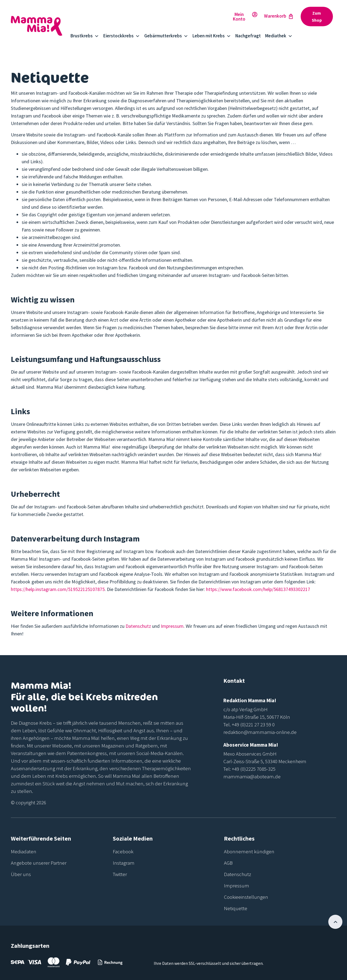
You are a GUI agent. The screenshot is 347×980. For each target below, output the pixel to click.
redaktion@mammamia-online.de (260, 732)
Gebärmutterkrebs (166, 36)
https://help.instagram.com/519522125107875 (58, 589)
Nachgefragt (248, 36)
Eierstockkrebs (122, 36)
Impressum (172, 626)
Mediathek (279, 36)
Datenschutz (138, 626)
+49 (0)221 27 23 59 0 (253, 724)
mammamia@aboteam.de (252, 776)
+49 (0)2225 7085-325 (254, 769)
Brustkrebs (85, 36)
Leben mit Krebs (212, 36)
